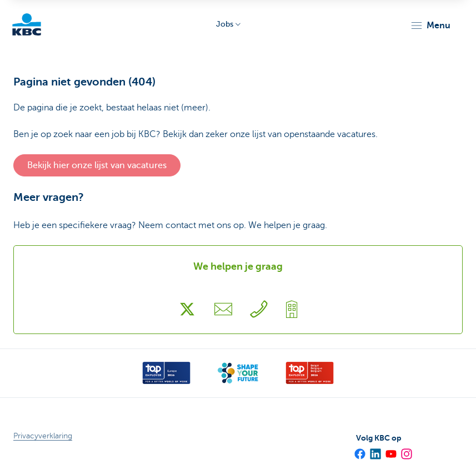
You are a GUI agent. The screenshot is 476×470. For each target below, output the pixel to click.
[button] (430, 26)
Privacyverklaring (43, 436)
